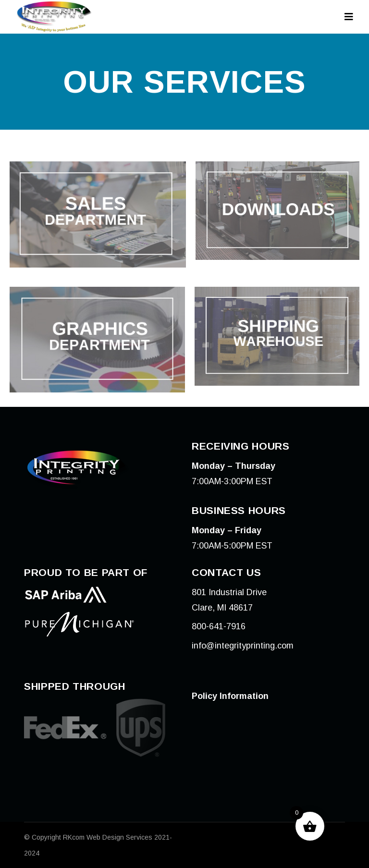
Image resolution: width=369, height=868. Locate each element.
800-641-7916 (219, 626)
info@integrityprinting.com (243, 646)
